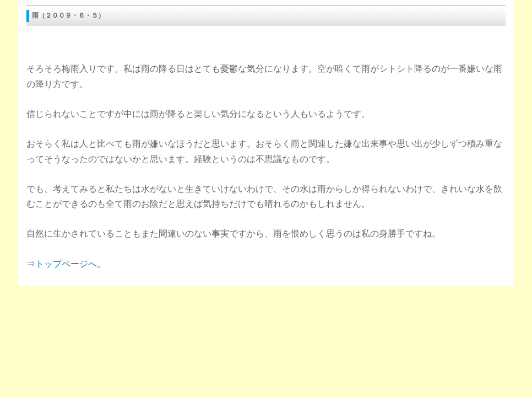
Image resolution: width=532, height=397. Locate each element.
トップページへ (66, 264)
